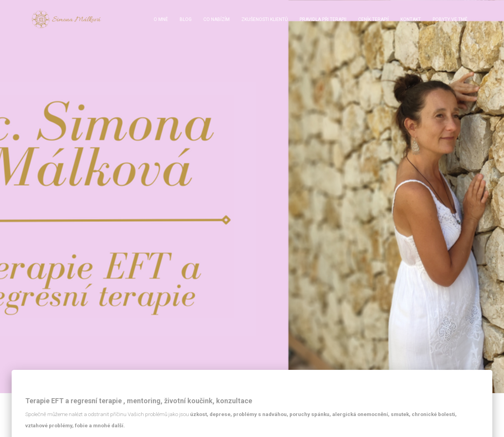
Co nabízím (216, 19)
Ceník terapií (373, 19)
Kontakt (411, 19)
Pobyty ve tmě (450, 19)
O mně (161, 19)
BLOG (186, 19)
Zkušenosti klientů (265, 19)
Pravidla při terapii (323, 19)
